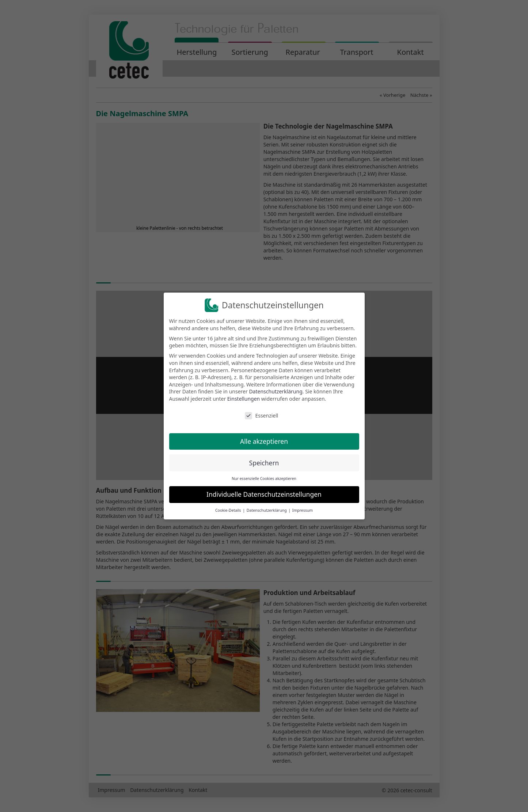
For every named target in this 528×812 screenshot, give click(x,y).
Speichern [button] (264, 463)
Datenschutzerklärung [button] (267, 510)
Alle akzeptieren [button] (264, 441)
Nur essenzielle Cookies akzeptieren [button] (264, 479)
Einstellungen (244, 399)
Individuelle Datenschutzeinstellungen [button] (264, 494)
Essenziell (261, 415)
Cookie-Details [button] (229, 510)
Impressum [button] (303, 510)
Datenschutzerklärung (276, 391)
